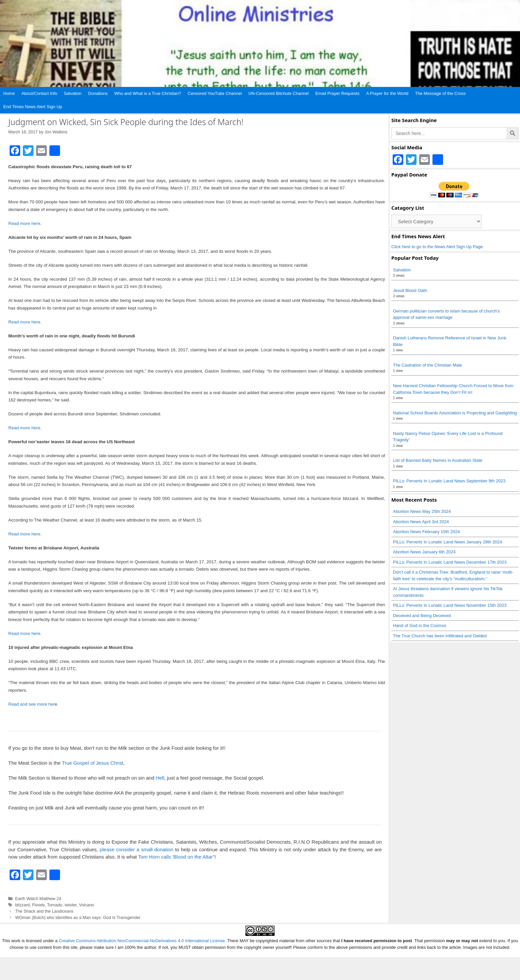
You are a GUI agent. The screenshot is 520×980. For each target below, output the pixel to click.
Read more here (24, 223)
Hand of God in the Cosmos (420, 626)
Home (9, 93)
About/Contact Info (39, 93)
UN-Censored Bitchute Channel (279, 93)
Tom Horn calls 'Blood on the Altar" (176, 857)
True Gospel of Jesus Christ (92, 763)
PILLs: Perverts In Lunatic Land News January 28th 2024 (448, 542)
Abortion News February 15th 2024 (426, 532)
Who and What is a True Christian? (148, 93)
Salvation (72, 93)
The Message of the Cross (440, 93)
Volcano (86, 905)
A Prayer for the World (387, 93)
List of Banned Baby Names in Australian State (438, 460)
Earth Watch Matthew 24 (38, 899)
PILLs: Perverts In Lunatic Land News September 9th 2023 (449, 481)
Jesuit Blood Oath (410, 290)
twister (71, 905)
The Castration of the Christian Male (427, 365)
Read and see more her (32, 704)
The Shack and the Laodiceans (44, 911)
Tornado (55, 905)
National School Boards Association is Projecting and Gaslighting (455, 413)
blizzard (23, 905)
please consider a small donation (137, 849)
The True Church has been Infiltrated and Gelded (440, 636)
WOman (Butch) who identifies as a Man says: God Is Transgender (78, 917)
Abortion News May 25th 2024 (422, 511)
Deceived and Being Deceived (422, 616)
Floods (38, 905)
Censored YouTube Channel (215, 93)
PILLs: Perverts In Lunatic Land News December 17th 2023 (450, 562)
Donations (98, 93)
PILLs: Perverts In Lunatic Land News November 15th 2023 (450, 605)
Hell (160, 778)
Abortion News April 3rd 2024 (421, 522)
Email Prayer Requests (337, 93)
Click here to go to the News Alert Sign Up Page (437, 247)
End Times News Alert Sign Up (33, 107)
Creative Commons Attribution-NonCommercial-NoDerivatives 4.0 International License (142, 941)
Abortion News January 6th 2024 (424, 552)
